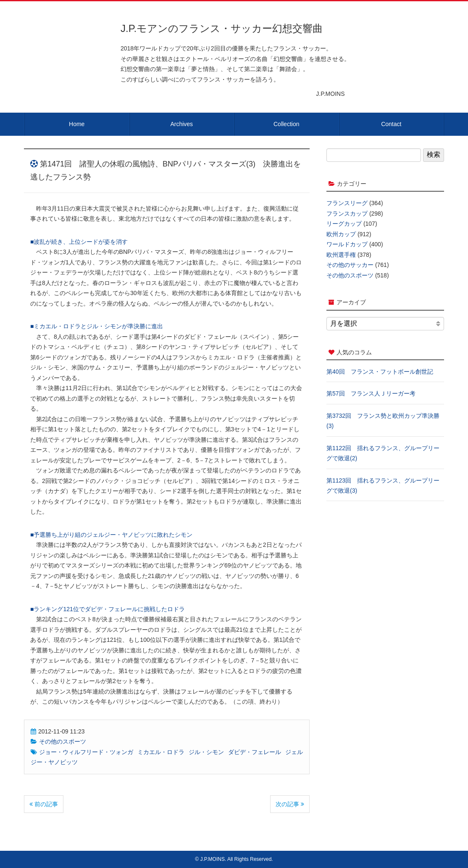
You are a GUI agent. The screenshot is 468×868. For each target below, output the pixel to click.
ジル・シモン (206, 752)
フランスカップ (347, 214)
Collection (286, 124)
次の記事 (290, 804)
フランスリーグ (347, 203)
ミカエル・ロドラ (161, 752)
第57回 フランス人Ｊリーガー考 (371, 393)
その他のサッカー (350, 265)
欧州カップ (341, 234)
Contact (391, 124)
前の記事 (44, 804)
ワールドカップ (347, 244)
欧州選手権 (341, 255)
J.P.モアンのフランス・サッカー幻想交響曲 (222, 28)
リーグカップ (344, 224)
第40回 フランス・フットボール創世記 (380, 372)
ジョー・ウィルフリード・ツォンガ (86, 752)
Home (77, 124)
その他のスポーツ (63, 741)
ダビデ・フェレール (255, 752)
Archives (181, 124)
